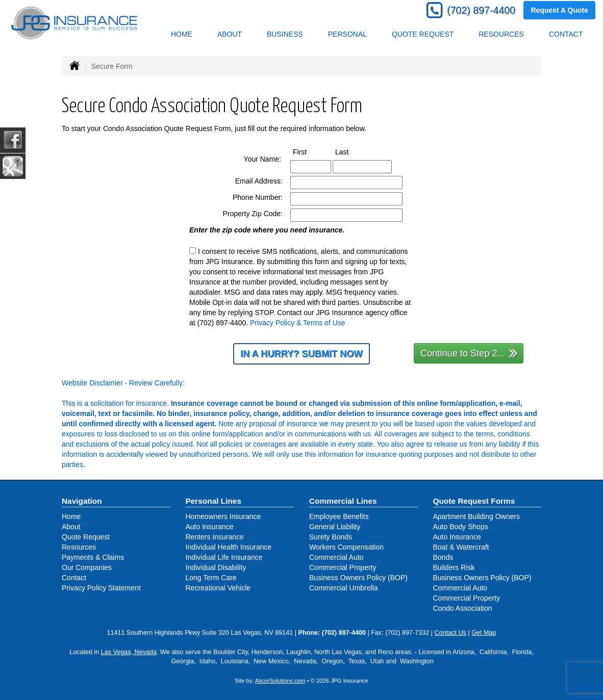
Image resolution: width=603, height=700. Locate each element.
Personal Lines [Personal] (214, 501)
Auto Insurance (210, 527)
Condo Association (463, 608)
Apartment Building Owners (476, 516)
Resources (79, 547)
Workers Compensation (346, 547)
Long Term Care (211, 578)
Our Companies (87, 567)
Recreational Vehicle (218, 588)
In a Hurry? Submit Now (301, 354)
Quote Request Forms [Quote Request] (474, 501)
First (309, 151)
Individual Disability (216, 567)
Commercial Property (343, 567)
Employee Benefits (339, 516)
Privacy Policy (272, 323)
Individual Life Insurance (224, 557)
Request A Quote (559, 10)
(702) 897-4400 (481, 10)
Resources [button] (501, 34)
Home (182, 34)
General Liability (335, 527)
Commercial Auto (336, 557)
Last (351, 151)
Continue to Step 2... (469, 353)
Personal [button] (347, 34)
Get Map (484, 633)
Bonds (443, 557)
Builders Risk (454, 567)
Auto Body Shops (461, 527)
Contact (566, 34)
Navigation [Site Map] (82, 501)
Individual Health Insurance (229, 547)
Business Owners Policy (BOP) (358, 578)
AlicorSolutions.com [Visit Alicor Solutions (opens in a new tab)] (280, 681)
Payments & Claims (93, 557)
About (230, 34)
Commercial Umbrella (344, 588)
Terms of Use (324, 323)
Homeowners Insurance (223, 516)
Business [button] (285, 34)
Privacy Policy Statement (101, 588)
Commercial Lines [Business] (343, 501)
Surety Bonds (331, 537)
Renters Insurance (215, 537)
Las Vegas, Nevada (129, 652)
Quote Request (86, 537)
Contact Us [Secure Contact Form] (450, 633)
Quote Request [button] (423, 34)
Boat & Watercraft (461, 547)
